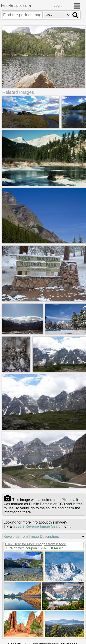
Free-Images (16, 6)
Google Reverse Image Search (38, 526)
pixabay (68, 500)
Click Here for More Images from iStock (35, 544)
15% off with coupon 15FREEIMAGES (35, 548)
